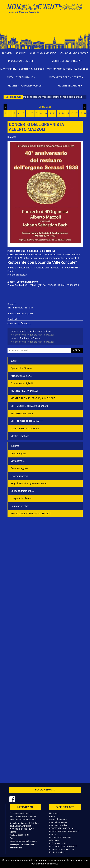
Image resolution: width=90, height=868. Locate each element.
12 (54, 113)
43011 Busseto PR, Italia (20, 308)
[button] (21, 53)
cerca (77, 350)
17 (76, 113)
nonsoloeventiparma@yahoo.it (23, 819)
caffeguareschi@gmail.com (44, 258)
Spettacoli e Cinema (21, 368)
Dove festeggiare (20, 468)
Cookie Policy (16, 848)
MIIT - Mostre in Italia (22, 414)
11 (50, 113)
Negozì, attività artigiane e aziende (29, 483)
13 (59, 113)
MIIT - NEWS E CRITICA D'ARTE (27, 421)
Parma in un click (20, 506)
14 (63, 113)
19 (85, 113)
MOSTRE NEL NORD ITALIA (25, 391)
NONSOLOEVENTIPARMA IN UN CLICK (31, 514)
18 (81, 113)
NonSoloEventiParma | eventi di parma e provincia (45, 8)
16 (72, 113)
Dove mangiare (19, 454)
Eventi (14, 361)
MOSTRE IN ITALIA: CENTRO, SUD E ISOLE (33, 398)
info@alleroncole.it (69, 258)
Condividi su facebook (19, 324)
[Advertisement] (45, 25)
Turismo (15, 446)
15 (67, 113)
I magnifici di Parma (21, 498)
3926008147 (23, 835)
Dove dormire (18, 461)
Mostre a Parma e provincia (25, 86)
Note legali (14, 845)
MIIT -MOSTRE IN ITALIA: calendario (30, 406)
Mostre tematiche (20, 436)
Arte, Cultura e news (21, 376)
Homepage (54, 813)
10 (45, 113)
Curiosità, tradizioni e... (23, 491)
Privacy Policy (27, 845)
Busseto (12, 137)
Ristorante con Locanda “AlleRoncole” (42, 262)
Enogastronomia (19, 476)
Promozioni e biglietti (22, 61)
